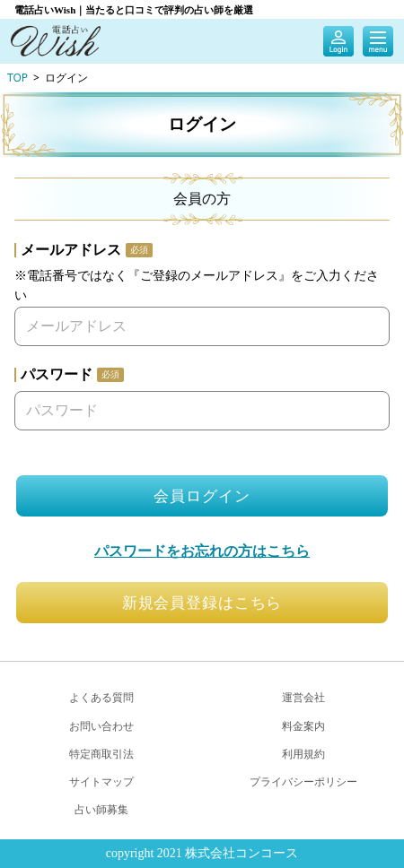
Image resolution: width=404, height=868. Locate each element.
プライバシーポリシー (303, 781)
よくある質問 (101, 697)
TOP (18, 78)
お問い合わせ (101, 726)
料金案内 (303, 726)
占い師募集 (101, 809)
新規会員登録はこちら (202, 603)
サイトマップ (101, 781)
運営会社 (303, 697)
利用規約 (303, 754)
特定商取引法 (101, 754)
